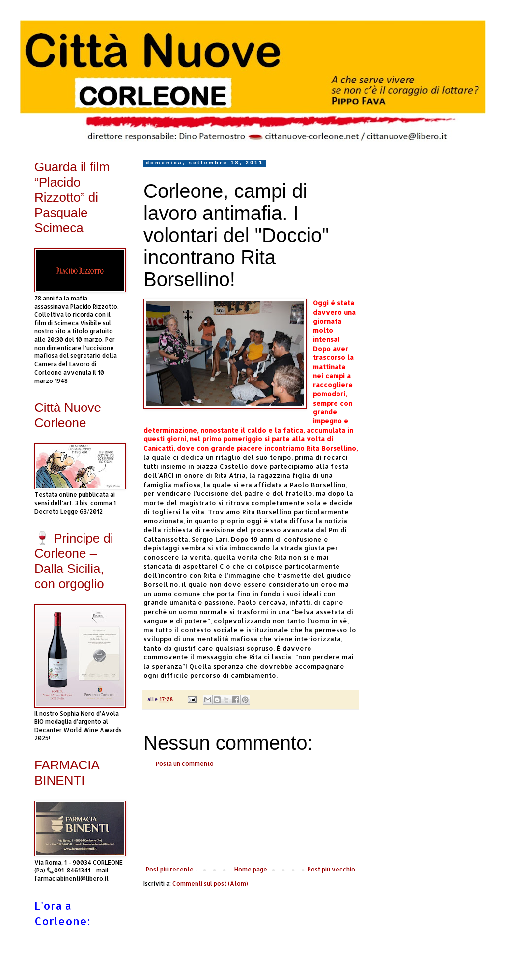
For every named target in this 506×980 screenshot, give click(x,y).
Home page (251, 869)
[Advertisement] (251, 817)
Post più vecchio (331, 869)
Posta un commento (185, 764)
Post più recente (170, 869)
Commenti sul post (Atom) (210, 884)
